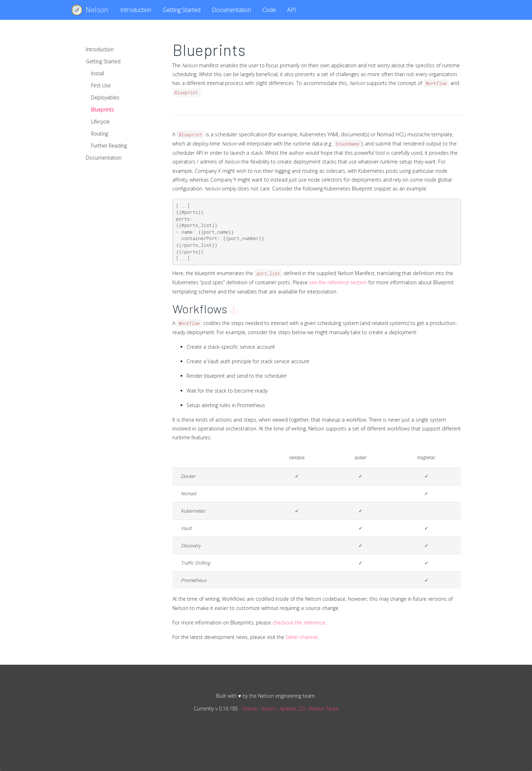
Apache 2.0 (292, 709)
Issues (269, 709)
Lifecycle (100, 122)
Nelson (90, 10)
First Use (101, 85)
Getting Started (181, 10)
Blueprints (102, 110)
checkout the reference (299, 622)
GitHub (250, 709)
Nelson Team (324, 709)
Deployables (105, 98)
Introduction (136, 10)
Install (98, 73)
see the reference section (338, 282)
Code (269, 10)
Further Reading (109, 146)
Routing (99, 134)
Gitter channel (302, 637)
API (291, 10)
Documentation (231, 10)
